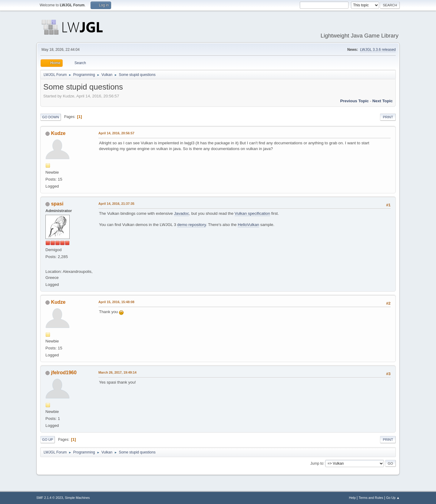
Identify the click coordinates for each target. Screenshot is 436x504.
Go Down (51, 117)
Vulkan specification (252, 213)
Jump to (317, 463)
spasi (57, 204)
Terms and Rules (371, 498)
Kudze (58, 133)
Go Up (48, 440)
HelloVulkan (248, 225)
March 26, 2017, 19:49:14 (117, 372)
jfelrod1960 (64, 373)
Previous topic (354, 101)
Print (388, 117)
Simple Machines (77, 498)
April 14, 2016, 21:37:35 (116, 204)
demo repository (192, 225)
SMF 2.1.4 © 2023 (50, 498)
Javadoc (182, 213)
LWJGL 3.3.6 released (378, 50)
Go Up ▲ (393, 498)
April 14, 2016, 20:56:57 (116, 133)
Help (352, 498)
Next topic (383, 101)
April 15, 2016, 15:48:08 (116, 302)
